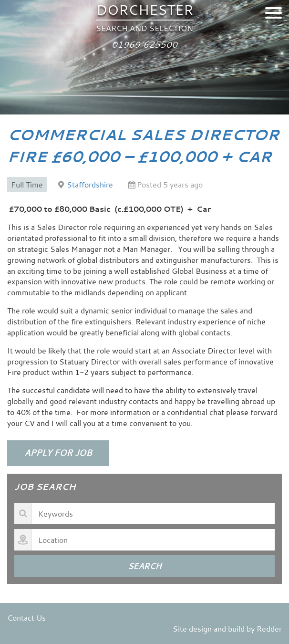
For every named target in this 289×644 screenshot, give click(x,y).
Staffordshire (90, 185)
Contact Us (26, 618)
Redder (269, 629)
